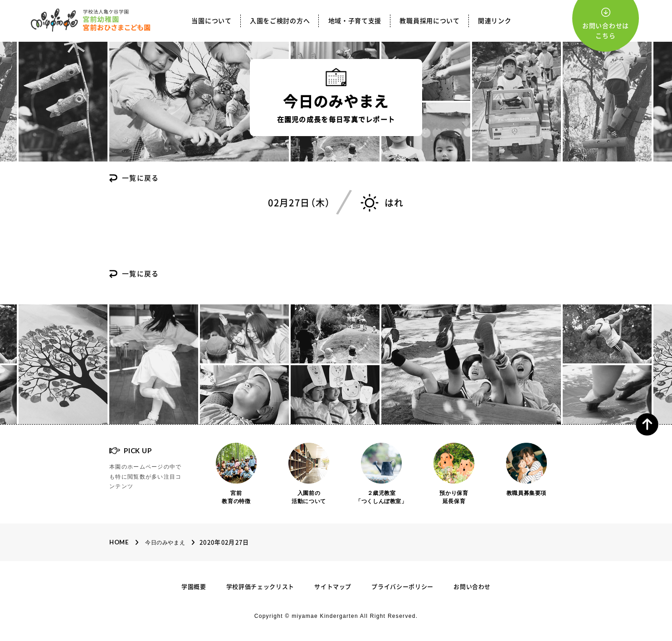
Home (119, 542)
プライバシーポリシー (402, 587)
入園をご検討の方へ (280, 21)
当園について (211, 21)
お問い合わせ (472, 587)
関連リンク (495, 21)
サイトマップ (333, 587)
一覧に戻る (141, 179)
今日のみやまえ (165, 543)
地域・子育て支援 (355, 21)
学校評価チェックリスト (260, 587)
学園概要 (194, 587)
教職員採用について (429, 21)
